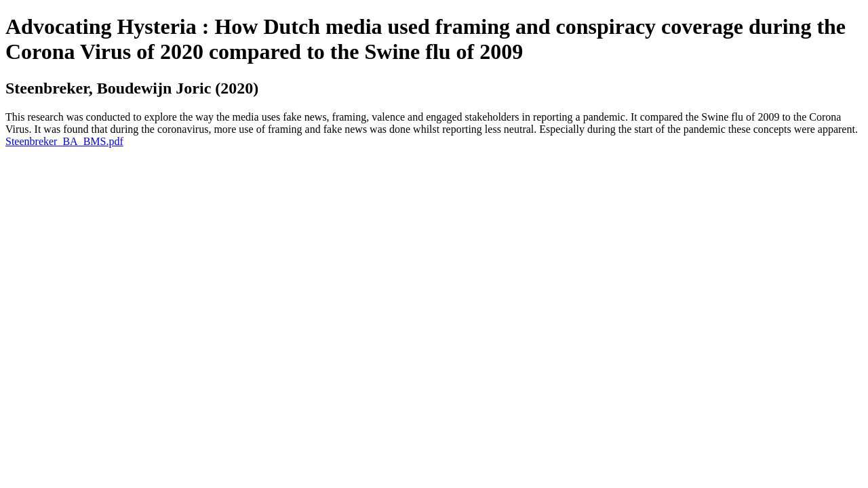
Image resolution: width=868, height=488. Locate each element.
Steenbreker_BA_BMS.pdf (64, 141)
